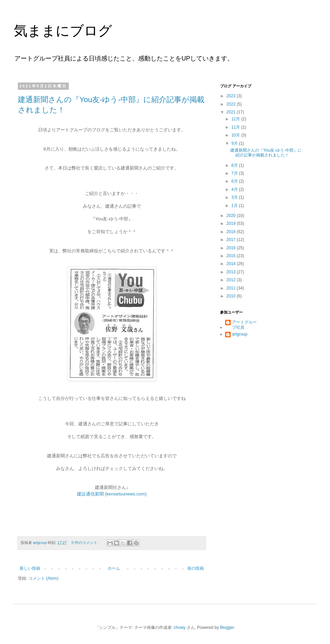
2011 (232, 288)
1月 (235, 206)
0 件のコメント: (85, 543)
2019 (232, 223)
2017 (232, 240)
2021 (232, 112)
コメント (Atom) (43, 578)
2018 (232, 232)
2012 (232, 280)
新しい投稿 (30, 568)
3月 (235, 197)
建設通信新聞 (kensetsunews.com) (112, 494)
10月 (236, 135)
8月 (235, 165)
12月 (236, 119)
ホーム (114, 568)
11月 (236, 127)
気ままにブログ (63, 31)
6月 (235, 181)
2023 (232, 96)
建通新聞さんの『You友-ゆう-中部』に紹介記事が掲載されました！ (266, 153)
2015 (232, 256)
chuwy (179, 627)
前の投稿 (196, 568)
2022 (232, 104)
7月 (235, 173)
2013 (232, 272)
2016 (232, 248)
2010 (232, 296)
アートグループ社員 (244, 325)
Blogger (227, 627)
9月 (235, 143)
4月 (235, 189)
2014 (232, 264)
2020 (232, 216)
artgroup (240, 334)
